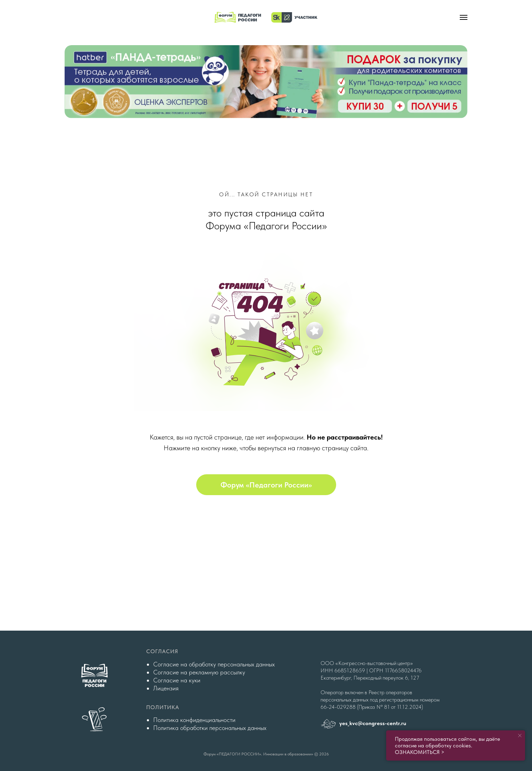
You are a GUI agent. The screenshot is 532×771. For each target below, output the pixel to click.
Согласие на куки (177, 680)
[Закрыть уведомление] (520, 736)
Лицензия (166, 688)
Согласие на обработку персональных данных (214, 664)
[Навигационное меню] (464, 17)
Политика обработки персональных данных (210, 728)
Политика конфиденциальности (194, 720)
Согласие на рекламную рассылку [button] (199, 672)
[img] (266, 82)
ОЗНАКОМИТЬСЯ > (420, 752)
